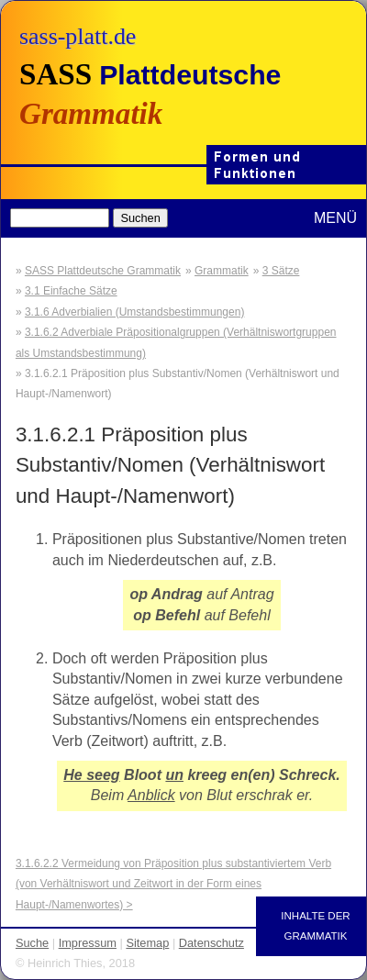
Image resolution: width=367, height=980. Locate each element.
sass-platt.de (78, 36)
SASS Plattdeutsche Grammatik (103, 271)
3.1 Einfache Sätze (71, 291)
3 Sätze (281, 271)
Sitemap (147, 943)
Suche (32, 943)
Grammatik (222, 271)
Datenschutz (211, 943)
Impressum (88, 943)
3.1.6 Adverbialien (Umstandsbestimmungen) (134, 312)
